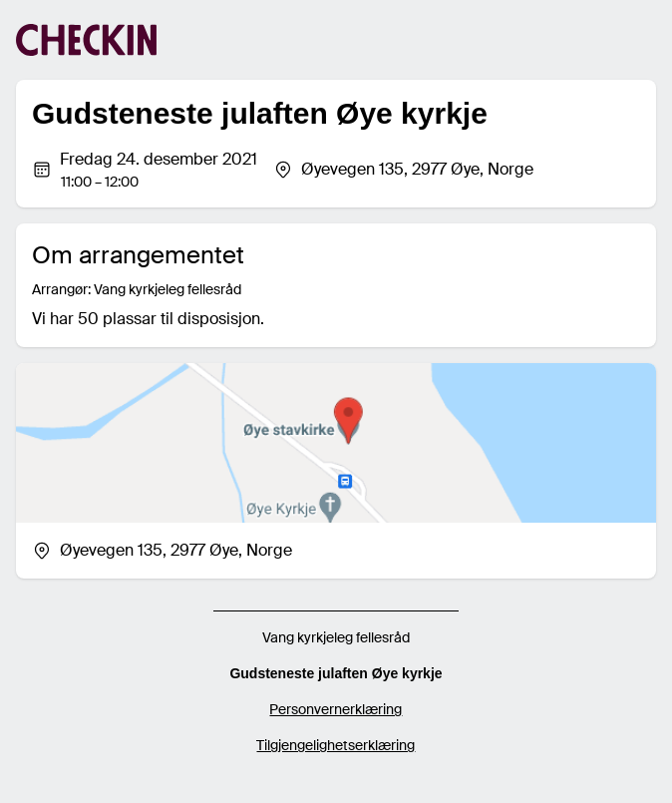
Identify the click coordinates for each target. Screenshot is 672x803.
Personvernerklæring (336, 709)
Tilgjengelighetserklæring (336, 745)
